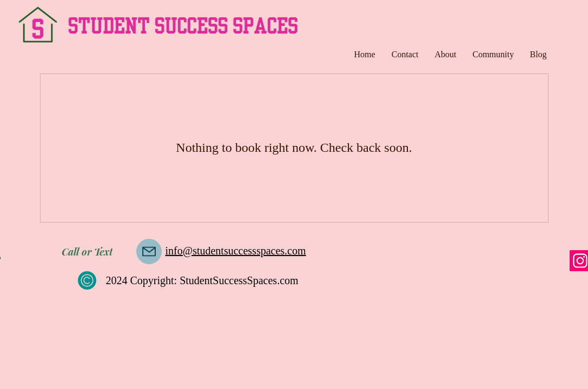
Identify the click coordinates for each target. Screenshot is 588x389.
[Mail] (149, 251)
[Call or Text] (87, 252)
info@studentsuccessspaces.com (236, 251)
